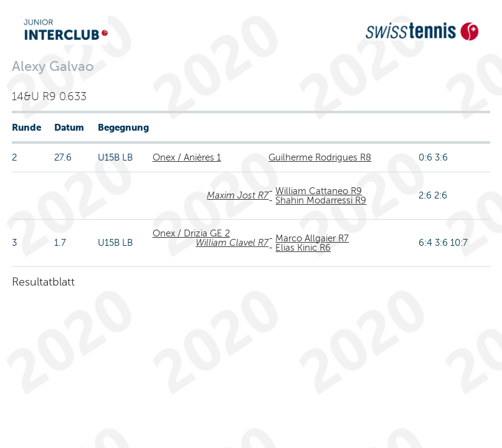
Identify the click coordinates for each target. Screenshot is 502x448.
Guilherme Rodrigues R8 (320, 157)
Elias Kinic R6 (303, 248)
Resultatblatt (43, 282)
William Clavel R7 (232, 243)
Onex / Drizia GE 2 (191, 233)
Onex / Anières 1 (187, 157)
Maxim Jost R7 (238, 195)
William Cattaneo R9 (319, 191)
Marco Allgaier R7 (312, 238)
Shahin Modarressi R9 (321, 200)
